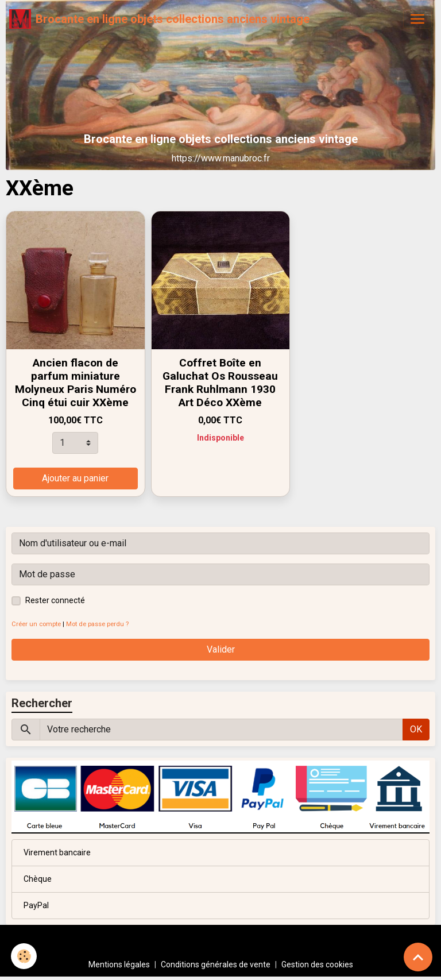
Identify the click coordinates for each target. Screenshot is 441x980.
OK (416, 729)
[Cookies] (24, 956)
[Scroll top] (418, 957)
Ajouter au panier (75, 478)
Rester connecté (55, 600)
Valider (221, 649)
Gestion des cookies (317, 964)
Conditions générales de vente (216, 964)
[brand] (159, 19)
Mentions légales (119, 964)
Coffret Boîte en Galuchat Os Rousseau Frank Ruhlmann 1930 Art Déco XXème (220, 383)
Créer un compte (36, 624)
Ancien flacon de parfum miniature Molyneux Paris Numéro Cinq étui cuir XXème (76, 383)
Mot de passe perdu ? (97, 624)
